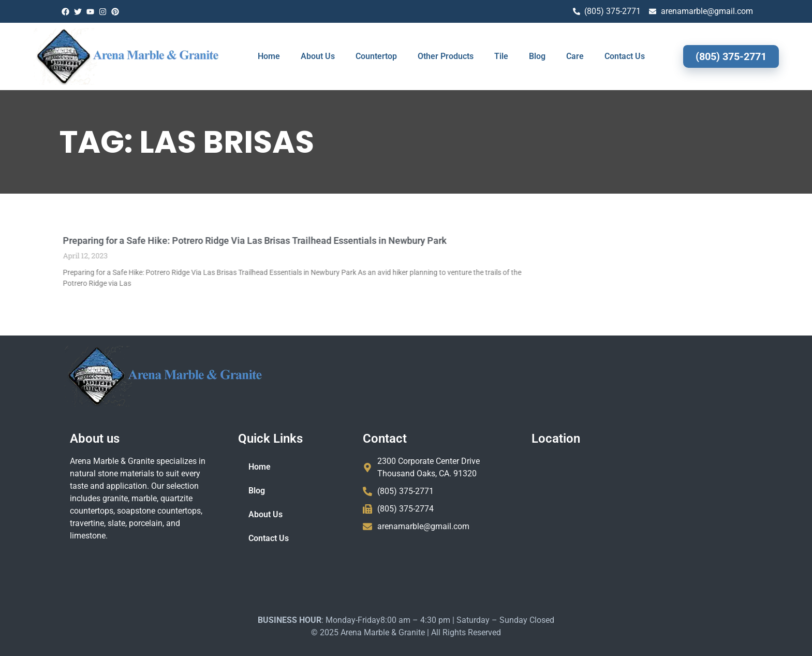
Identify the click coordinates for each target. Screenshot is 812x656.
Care (575, 56)
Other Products (446, 56)
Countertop (376, 56)
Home (269, 56)
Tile (501, 56)
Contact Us (625, 56)
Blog (537, 56)
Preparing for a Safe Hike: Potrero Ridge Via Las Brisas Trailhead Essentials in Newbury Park (205, 240)
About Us (318, 56)
